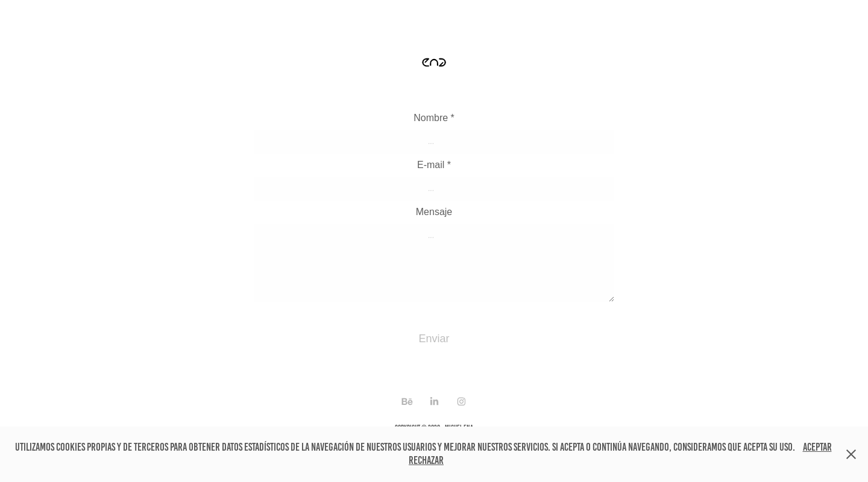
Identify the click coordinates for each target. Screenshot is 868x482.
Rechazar (426, 460)
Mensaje (434, 212)
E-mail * (434, 165)
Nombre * (434, 118)
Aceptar (817, 447)
